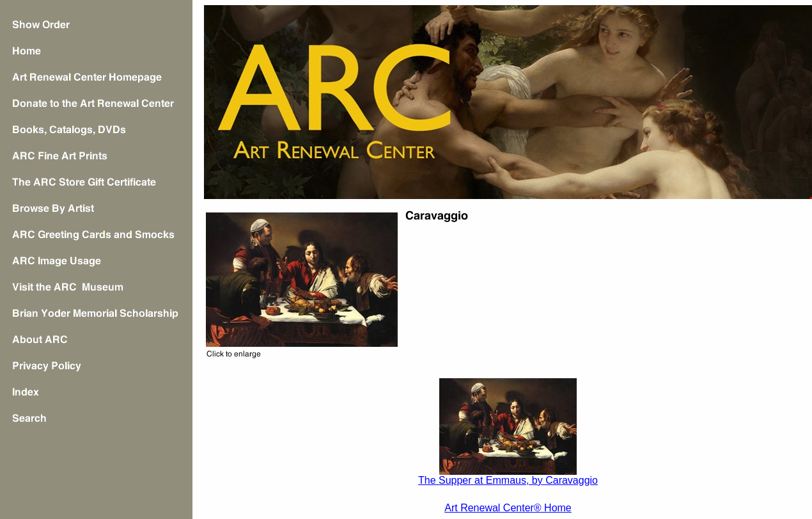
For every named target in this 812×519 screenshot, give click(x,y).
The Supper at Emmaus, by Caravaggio (508, 480)
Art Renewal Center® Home (508, 508)
